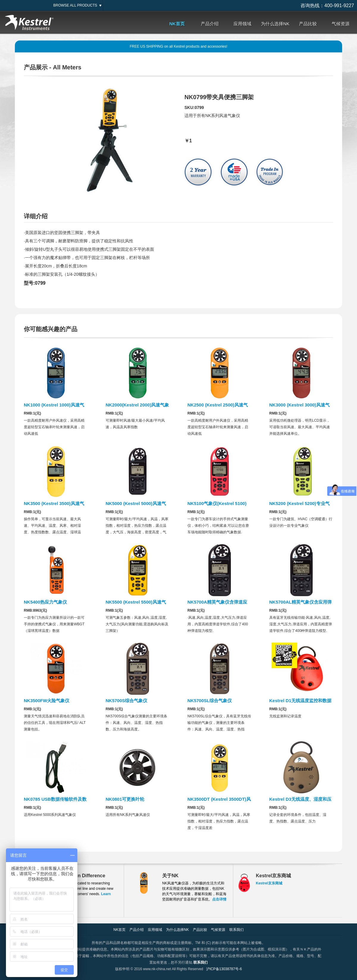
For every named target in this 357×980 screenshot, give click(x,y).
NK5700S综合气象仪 (126, 701)
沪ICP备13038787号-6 (224, 969)
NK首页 (177, 24)
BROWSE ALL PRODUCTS (75, 5)
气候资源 (341, 24)
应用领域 (242, 24)
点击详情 (219, 899)
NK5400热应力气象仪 (45, 602)
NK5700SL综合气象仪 (210, 701)
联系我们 (237, 930)
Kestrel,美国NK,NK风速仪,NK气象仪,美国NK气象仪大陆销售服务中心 (30, 23)
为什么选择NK (275, 24)
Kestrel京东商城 (269, 883)
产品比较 (308, 24)
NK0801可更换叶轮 (125, 799)
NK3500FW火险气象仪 (47, 701)
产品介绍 (210, 24)
